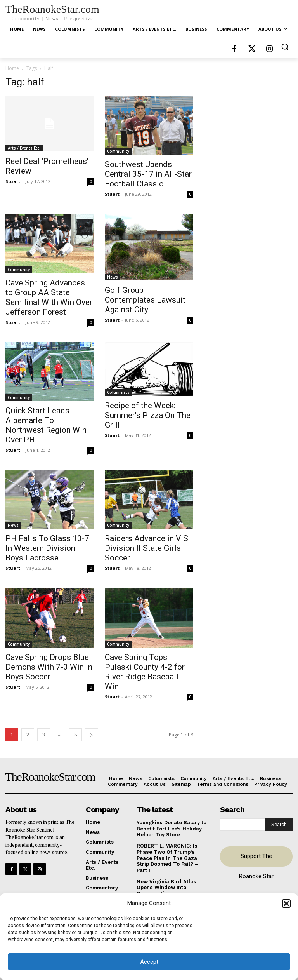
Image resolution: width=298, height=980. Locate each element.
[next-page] (92, 735)
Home (12, 68)
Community (118, 151)
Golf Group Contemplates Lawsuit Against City (145, 300)
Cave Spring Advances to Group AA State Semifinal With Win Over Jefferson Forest (49, 297)
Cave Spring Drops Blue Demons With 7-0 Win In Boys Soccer (49, 667)
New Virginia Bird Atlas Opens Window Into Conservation (166, 887)
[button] (286, 903)
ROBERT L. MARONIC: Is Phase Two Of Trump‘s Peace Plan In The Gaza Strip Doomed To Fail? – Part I (167, 858)
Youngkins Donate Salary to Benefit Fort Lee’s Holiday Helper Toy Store (171, 829)
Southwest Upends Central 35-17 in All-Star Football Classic (148, 174)
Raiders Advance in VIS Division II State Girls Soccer (146, 548)
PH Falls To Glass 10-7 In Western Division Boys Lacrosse (47, 548)
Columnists (118, 392)
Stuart (13, 181)
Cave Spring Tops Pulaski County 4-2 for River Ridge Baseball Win (145, 672)
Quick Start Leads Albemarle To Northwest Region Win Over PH (46, 425)
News (113, 277)
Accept (149, 962)
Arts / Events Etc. (24, 148)
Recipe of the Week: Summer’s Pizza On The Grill (148, 415)
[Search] (279, 825)
